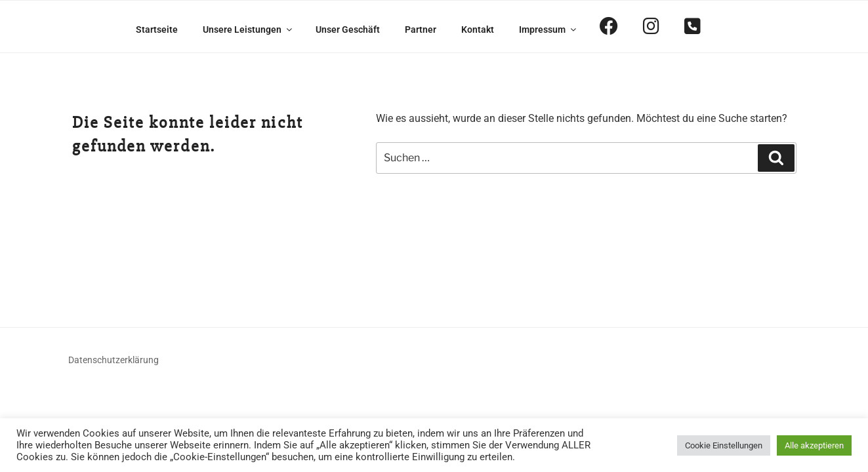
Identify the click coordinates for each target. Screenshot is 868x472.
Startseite (157, 29)
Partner (421, 29)
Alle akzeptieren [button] (814, 445)
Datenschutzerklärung (114, 360)
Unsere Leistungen (248, 29)
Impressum (548, 29)
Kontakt (478, 29)
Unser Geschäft (348, 29)
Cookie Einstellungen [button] (724, 445)
